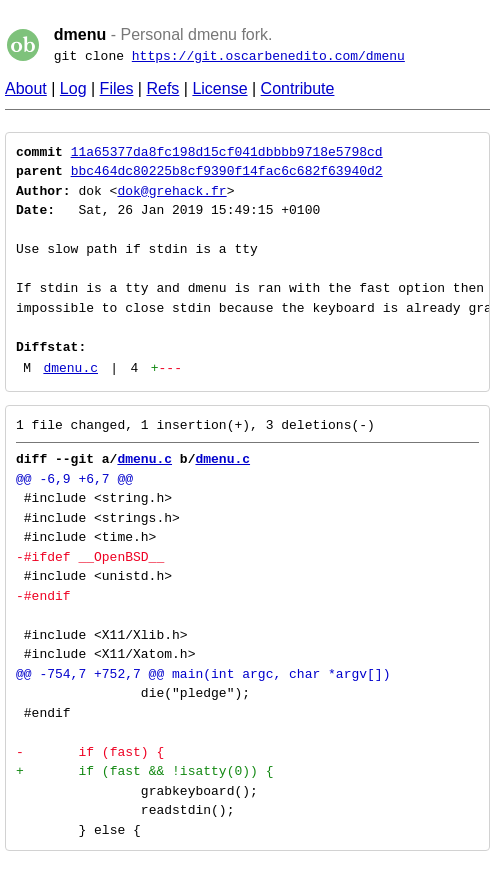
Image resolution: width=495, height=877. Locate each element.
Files (117, 88)
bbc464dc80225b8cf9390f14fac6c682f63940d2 (227, 171)
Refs (162, 88)
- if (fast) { (90, 752)
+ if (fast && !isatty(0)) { (144, 771)
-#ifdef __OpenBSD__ (90, 557)
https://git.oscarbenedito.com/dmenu (268, 56)
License (219, 88)
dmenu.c (70, 368)
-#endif (43, 596)
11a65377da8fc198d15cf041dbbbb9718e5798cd (227, 152)
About (26, 88)
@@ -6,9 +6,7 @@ (74, 479)
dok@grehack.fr (171, 191)
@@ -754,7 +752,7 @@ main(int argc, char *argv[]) (203, 674)
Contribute (298, 88)
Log (73, 88)
